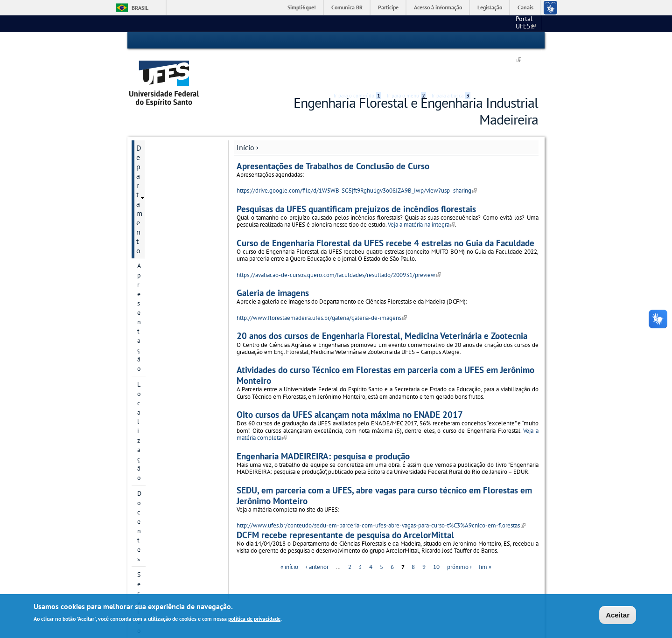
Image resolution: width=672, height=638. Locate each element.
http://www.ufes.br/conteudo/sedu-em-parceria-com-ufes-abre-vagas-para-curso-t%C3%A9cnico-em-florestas (381, 491)
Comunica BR (347, 7)
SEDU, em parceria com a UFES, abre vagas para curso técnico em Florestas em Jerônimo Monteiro (384, 461)
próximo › (459, 533)
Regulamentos (157, 272)
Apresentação (156, 129)
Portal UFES (413, 23)
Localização (153, 145)
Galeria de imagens (273, 259)
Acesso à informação (438, 7)
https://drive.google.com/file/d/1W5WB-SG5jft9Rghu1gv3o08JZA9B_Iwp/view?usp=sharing (357, 157)
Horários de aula (163, 351)
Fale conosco (521, 23)
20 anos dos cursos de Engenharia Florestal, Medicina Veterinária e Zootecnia (382, 302)
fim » (485, 533)
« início (289, 533)
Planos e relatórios (164, 256)
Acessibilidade (482, 41)
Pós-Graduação (160, 304)
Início (245, 113)
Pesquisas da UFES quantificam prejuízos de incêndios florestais (356, 175)
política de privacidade (254, 619)
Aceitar (618, 615)
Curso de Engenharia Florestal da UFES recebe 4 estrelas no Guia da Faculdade (385, 209)
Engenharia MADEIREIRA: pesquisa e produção (323, 422)
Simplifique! (302, 7)
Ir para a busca (451, 41)
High (493, 41)
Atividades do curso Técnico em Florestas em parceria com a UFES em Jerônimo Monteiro (385, 341)
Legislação (490, 7)
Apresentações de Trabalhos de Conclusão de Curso (333, 132)
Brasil (140, 8)
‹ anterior (317, 533)
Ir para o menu (406, 41)
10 (436, 533)
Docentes (150, 161)
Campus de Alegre (467, 23)
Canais (525, 7)
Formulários (154, 240)
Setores (148, 208)
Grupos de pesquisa (168, 319)
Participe (388, 7)
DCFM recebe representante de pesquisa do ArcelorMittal (345, 501)
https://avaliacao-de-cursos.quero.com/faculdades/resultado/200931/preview (339, 241)
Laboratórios (155, 193)
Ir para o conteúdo (357, 41)
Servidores (152, 177)
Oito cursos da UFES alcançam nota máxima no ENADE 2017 (350, 381)
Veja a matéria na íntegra (421, 191)
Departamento (159, 114)
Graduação (153, 288)
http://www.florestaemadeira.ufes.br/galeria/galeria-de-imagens (322, 284)
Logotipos (151, 224)
